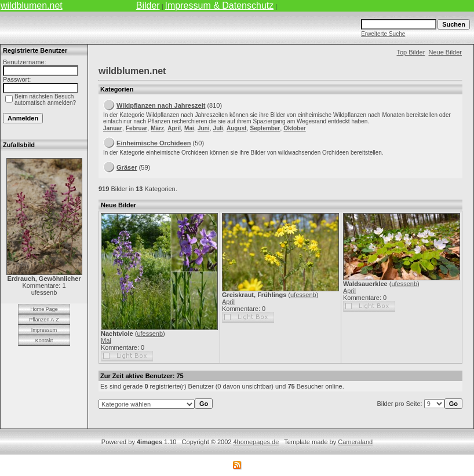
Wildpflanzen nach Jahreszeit (161, 105)
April (174, 128)
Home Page (44, 309)
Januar (113, 128)
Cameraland (355, 442)
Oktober (294, 128)
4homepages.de (256, 442)
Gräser (127, 167)
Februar (136, 128)
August (236, 128)
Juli (218, 128)
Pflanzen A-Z (44, 320)
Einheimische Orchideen (154, 143)
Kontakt (44, 340)
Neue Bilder (445, 52)
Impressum (44, 330)
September (265, 128)
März (157, 128)
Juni (204, 128)
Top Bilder (411, 52)
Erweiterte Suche (383, 34)
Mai (189, 128)
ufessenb (150, 334)
